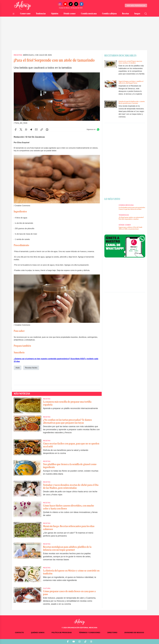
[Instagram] (60, 4)
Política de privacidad (62, 633)
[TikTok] (71, 4)
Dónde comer (70, 14)
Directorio (112, 633)
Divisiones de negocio (134, 633)
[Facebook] (82, 4)
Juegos (137, 14)
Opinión (55, 14)
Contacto (19, 633)
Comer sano (25, 14)
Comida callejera (109, 14)
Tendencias (41, 14)
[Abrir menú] (14, 14)
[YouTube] (65, 4)
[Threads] (76, 4)
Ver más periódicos (136, 5)
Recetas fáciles (31, 368)
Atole (18, 368)
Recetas (125, 14)
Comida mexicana (89, 14)
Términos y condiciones (89, 633)
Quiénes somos (38, 633)
